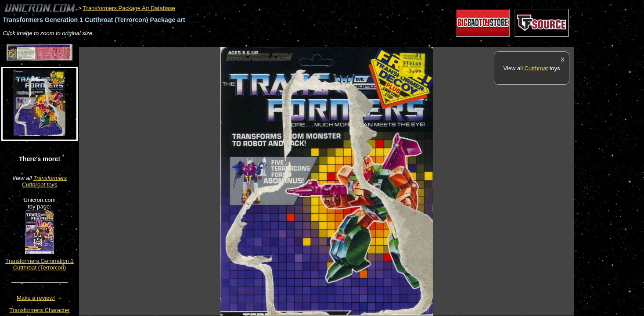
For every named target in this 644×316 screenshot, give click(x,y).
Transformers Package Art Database (129, 8)
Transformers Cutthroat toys (45, 181)
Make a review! (36, 298)
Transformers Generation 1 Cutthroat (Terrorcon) (40, 264)
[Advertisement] (239, 42)
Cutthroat (536, 68)
